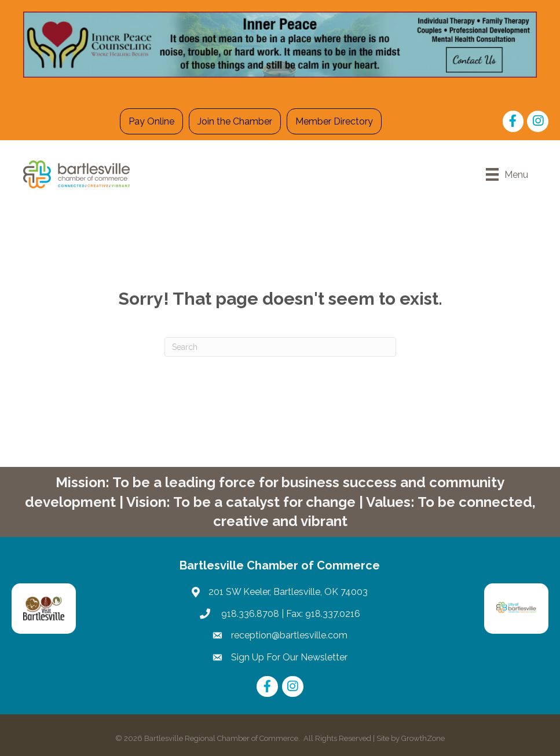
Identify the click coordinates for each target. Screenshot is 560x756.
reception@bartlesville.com (289, 635)
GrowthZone (423, 738)
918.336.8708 (249, 614)
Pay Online (151, 121)
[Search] (280, 347)
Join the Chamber (235, 121)
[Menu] (507, 174)
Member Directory (334, 121)
